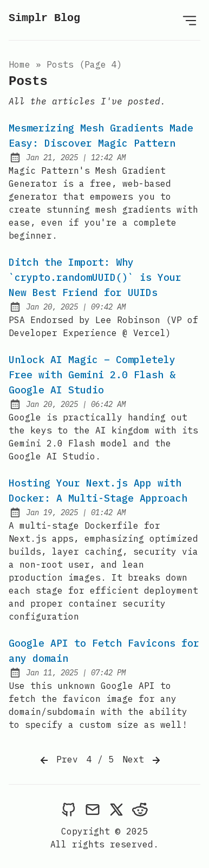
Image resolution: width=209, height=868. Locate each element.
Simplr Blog (44, 18)
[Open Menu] (190, 20)
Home (19, 64)
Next (142, 760)
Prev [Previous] (58, 760)
